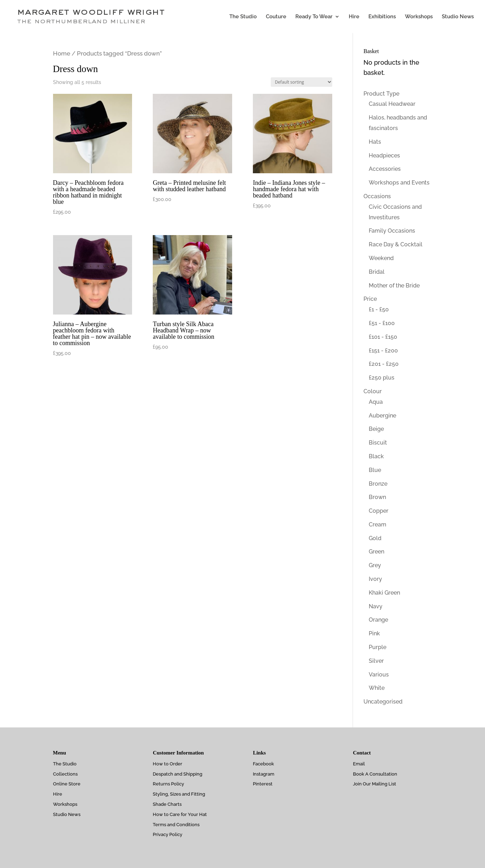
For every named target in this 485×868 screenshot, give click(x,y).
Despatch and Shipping (178, 774)
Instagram (264, 774)
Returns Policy (168, 784)
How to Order (168, 764)
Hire (354, 17)
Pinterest (263, 784)
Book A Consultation (375, 774)
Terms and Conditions (176, 825)
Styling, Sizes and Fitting (179, 794)
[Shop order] (302, 82)
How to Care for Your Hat (180, 814)
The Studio (243, 17)
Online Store (67, 784)
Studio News (458, 17)
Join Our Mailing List (375, 784)
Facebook (263, 764)
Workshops (419, 17)
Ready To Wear (314, 17)
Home (62, 53)
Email (359, 764)
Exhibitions (382, 17)
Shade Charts (167, 804)
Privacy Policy (168, 834)
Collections (65, 774)
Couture (276, 17)
